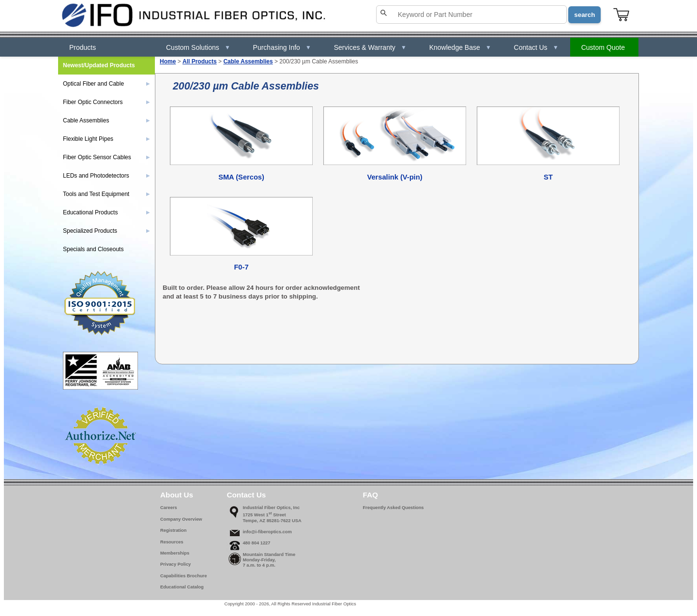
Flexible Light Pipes (106, 139)
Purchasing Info (282, 47)
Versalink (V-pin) (394, 177)
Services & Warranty (370, 47)
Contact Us (536, 47)
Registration (173, 530)
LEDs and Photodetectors (106, 176)
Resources (172, 542)
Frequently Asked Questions (393, 508)
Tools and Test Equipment (106, 194)
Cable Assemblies (248, 61)
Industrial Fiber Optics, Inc (271, 508)
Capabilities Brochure (183, 576)
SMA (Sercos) (241, 177)
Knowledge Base (460, 47)
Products (83, 47)
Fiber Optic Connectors (106, 102)
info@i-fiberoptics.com (267, 532)
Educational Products (106, 212)
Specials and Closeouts (93, 249)
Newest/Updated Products (99, 65)
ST (548, 177)
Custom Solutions (198, 47)
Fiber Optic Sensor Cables (106, 157)
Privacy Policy (175, 564)
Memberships (175, 553)
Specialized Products (106, 231)
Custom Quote (603, 47)
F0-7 (241, 267)
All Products (200, 61)
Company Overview (181, 519)
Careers (169, 508)
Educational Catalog (182, 587)
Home (168, 61)
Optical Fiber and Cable (106, 84)
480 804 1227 (256, 543)
